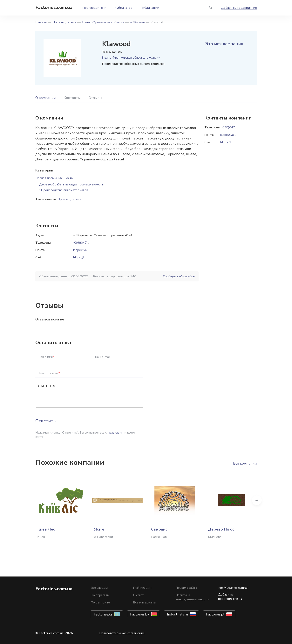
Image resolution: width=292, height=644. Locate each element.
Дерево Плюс (221, 529)
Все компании (245, 463)
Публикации (150, 8)
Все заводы (99, 588)
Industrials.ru (178, 614)
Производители (94, 8)
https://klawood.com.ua (89, 257)
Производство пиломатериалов (65, 190)
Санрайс (159, 529)
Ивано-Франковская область (103, 22)
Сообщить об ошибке (179, 276)
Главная (41, 22)
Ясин (99, 529)
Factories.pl (215, 614)
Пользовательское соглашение (122, 633)
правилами (115, 433)
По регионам (100, 602)
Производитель (69, 199)
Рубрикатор (123, 8)
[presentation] (68, 397)
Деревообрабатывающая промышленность (71, 184)
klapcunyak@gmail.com (89, 250)
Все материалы (144, 602)
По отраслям (100, 595)
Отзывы (95, 98)
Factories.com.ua (54, 7)
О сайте (139, 595)
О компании (46, 98)
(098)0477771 (84, 243)
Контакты (72, 98)
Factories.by (140, 614)
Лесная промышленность (54, 178)
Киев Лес (46, 529)
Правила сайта (186, 588)
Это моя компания (224, 44)
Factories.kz (103, 614)
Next (257, 500)
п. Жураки (138, 22)
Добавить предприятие (239, 8)
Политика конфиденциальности (192, 597)
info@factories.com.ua (233, 588)
